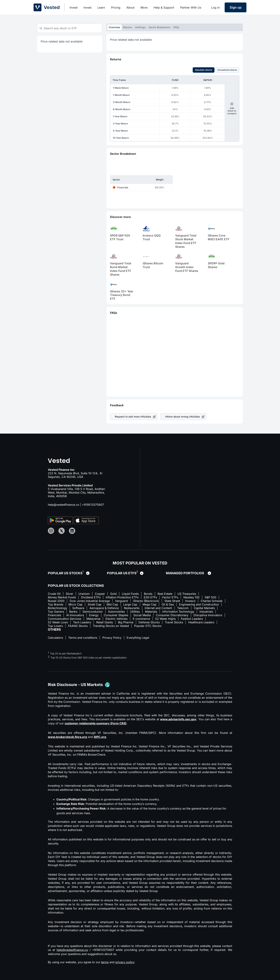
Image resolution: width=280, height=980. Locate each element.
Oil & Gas (168, 604)
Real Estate (165, 594)
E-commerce (141, 619)
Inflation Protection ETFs (122, 597)
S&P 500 (210, 597)
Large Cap (130, 604)
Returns (128, 27)
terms (105, 962)
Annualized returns (227, 70)
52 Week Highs (165, 619)
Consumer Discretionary (172, 615)
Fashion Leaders (192, 619)
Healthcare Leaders (201, 622)
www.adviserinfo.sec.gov (178, 719)
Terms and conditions (83, 638)
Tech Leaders (82, 622)
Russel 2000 (56, 601)
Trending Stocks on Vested (111, 626)
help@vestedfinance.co (64, 505)
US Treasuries (187, 594)
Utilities (135, 612)
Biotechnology (57, 608)
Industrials (206, 612)
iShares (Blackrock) (146, 601)
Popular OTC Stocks (148, 626)
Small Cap (95, 604)
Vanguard (121, 601)
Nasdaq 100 (191, 597)
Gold (113, 594)
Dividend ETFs (91, 597)
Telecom (183, 608)
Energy (94, 615)
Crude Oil (54, 594)
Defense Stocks (149, 622)
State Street (172, 601)
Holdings (140, 27)
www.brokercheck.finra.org (67, 737)
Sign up (236, 7)
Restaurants (132, 608)
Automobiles (116, 612)
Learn (101, 7)
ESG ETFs (150, 597)
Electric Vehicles (117, 619)
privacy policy (125, 962)
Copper (100, 594)
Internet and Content (158, 608)
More (144, 7)
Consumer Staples (116, 615)
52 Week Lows (58, 622)
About (130, 7)
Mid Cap (112, 604)
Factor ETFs (170, 597)
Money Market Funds (62, 597)
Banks (73, 612)
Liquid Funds (130, 594)
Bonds (148, 594)
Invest (74, 7)
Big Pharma (126, 622)
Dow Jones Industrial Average (90, 601)
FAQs (176, 27)
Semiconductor (93, 612)
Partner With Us (191, 7)
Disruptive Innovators (208, 615)
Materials (151, 612)
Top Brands (56, 604)
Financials (54, 615)
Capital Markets (204, 608)
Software (78, 608)
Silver (69, 594)
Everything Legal (138, 638)
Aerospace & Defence (104, 608)
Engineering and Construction (199, 604)
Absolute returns (204, 70)
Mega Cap (149, 604)
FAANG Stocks (78, 626)
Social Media (142, 615)
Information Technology (178, 612)
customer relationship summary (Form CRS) (96, 723)
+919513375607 (93, 505)
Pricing (116, 7)
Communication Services (65, 619)
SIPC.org (100, 737)
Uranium (84, 594)
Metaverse (93, 619)
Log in (215, 7)
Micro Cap (75, 604)
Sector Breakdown (159, 27)
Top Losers (55, 626)
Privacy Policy (112, 638)
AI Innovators (75, 615)
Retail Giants (105, 622)
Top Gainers (56, 612)
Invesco (190, 601)
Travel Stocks (174, 622)
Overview (114, 27)
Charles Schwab (212, 601)
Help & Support (164, 7)
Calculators (55, 638)
